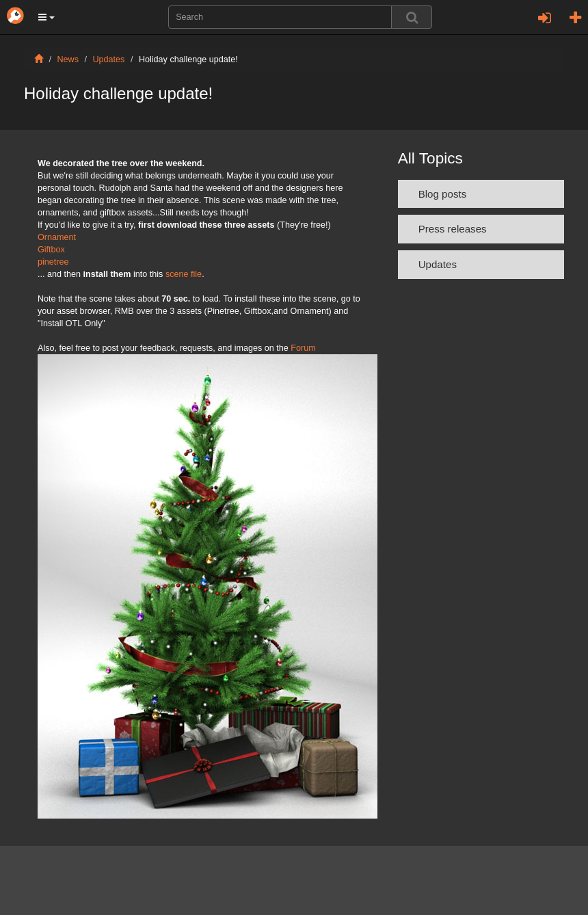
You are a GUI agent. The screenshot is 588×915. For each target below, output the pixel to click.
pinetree (53, 262)
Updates (109, 59)
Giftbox (51, 250)
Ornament (57, 237)
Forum (303, 348)
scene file (184, 274)
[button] (46, 17)
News (68, 59)
